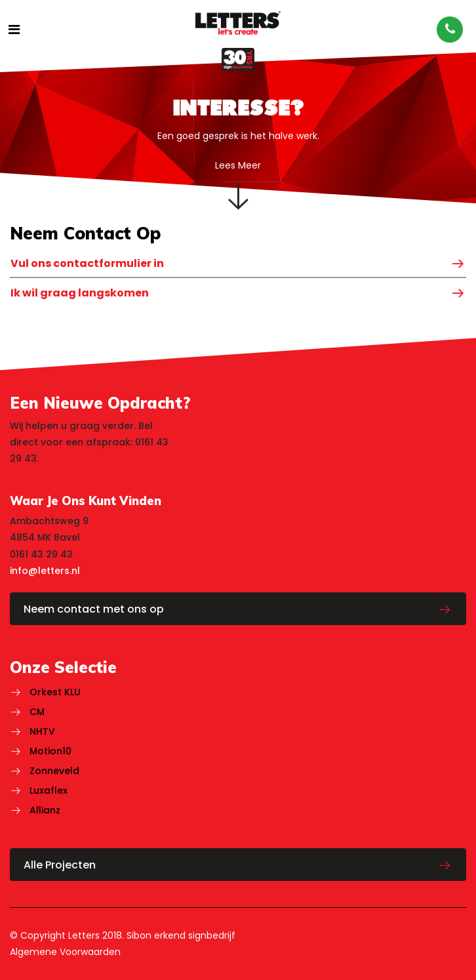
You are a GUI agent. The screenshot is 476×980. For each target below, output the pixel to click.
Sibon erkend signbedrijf (181, 935)
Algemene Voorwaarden (65, 952)
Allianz (45, 810)
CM (37, 712)
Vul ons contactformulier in (87, 263)
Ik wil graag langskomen (80, 293)
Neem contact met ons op (94, 609)
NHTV (42, 731)
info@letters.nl (45, 571)
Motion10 (50, 751)
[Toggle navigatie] (14, 30)
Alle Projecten (60, 865)
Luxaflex (49, 790)
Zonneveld (54, 771)
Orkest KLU (55, 692)
